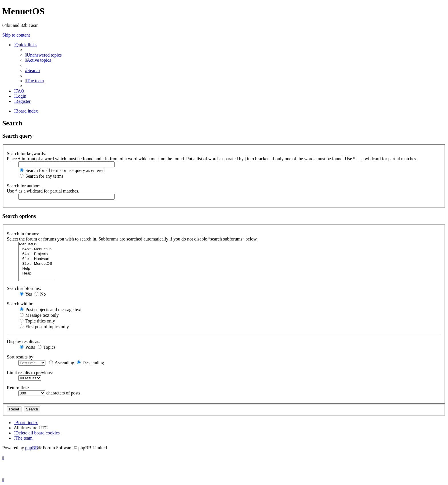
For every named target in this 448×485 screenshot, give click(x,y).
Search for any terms (42, 176)
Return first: (18, 388)
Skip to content (16, 35)
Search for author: (23, 186)
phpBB (32, 448)
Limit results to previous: (30, 373)
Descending (91, 363)
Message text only (39, 315)
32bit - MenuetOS (36, 264)
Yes (26, 294)
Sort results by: (21, 357)
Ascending (62, 363)
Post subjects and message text (51, 309)
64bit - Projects (36, 254)
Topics (47, 347)
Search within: (20, 304)
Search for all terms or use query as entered (62, 170)
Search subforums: (24, 288)
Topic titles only (37, 321)
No (40, 294)
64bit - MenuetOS (36, 249)
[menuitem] (43, 55)
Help (36, 269)
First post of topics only (44, 327)
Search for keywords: (26, 154)
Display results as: (24, 341)
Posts (27, 347)
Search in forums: (23, 234)
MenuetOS (36, 244)
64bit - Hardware (36, 259)
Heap (36, 273)
